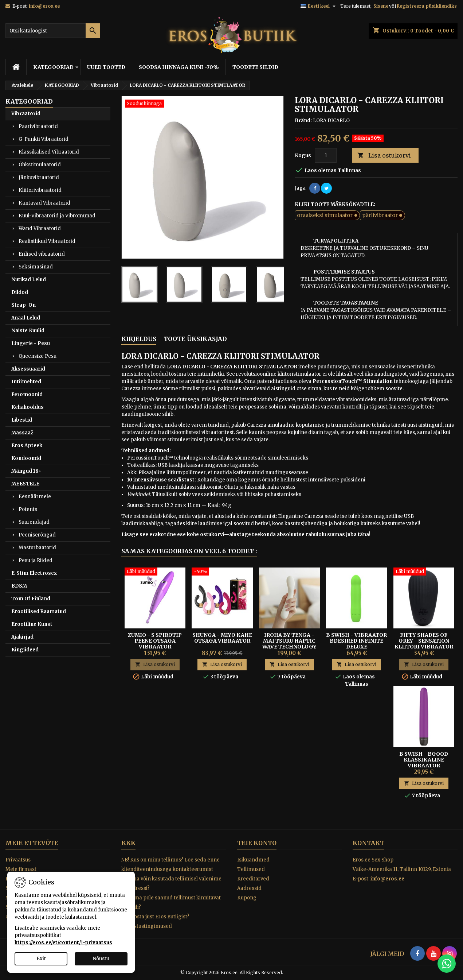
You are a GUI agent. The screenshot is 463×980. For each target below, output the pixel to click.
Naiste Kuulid (28, 331)
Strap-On (23, 305)
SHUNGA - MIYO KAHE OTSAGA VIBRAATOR (222, 638)
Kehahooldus (28, 407)
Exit (41, 959)
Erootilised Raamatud (39, 611)
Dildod (20, 292)
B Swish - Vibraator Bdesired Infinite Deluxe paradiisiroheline (356, 644)
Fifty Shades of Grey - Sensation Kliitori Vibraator (424, 641)
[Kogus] (326, 155)
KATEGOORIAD (53, 67)
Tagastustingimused (147, 926)
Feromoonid (27, 394)
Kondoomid (26, 458)
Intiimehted (26, 382)
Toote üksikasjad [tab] (195, 339)
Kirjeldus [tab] (139, 339)
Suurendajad (34, 522)
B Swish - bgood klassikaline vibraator (424, 760)
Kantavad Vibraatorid (44, 203)
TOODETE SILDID (255, 67)
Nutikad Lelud (29, 280)
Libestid (22, 420)
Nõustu (101, 959)
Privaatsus (18, 860)
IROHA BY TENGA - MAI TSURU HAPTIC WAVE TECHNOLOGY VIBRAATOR (289, 644)
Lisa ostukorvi (384, 156)
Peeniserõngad (37, 535)
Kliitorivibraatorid (40, 190)
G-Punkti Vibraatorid (44, 139)
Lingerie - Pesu (31, 343)
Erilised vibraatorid (42, 254)
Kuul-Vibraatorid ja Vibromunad (57, 216)
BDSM (19, 586)
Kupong (247, 898)
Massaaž (22, 433)
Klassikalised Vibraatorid (49, 152)
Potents (28, 509)
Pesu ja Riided (36, 560)
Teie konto (257, 843)
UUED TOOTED (106, 67)
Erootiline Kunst (32, 624)
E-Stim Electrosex (34, 573)
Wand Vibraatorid (40, 228)
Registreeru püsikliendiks (427, 6)
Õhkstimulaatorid (40, 165)
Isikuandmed (253, 860)
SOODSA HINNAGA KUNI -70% (179, 67)
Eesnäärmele (35, 497)
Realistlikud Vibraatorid (47, 241)
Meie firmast (21, 869)
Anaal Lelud (26, 318)
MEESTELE (25, 484)
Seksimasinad (36, 267)
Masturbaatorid (37, 548)
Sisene (381, 6)
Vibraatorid (26, 114)
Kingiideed (25, 650)
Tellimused (251, 869)
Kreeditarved (253, 879)
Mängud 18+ (26, 471)
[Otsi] (53, 31)
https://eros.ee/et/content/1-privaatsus (63, 943)
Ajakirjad (22, 637)
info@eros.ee (44, 6)
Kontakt (368, 843)
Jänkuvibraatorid (39, 177)
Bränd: (303, 121)
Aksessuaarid (28, 369)
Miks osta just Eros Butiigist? (155, 917)
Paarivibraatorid (38, 126)
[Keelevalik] (319, 6)
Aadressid (249, 888)
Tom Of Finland (31, 599)
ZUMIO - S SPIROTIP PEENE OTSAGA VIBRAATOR (155, 641)
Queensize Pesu (38, 356)
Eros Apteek (27, 446)
